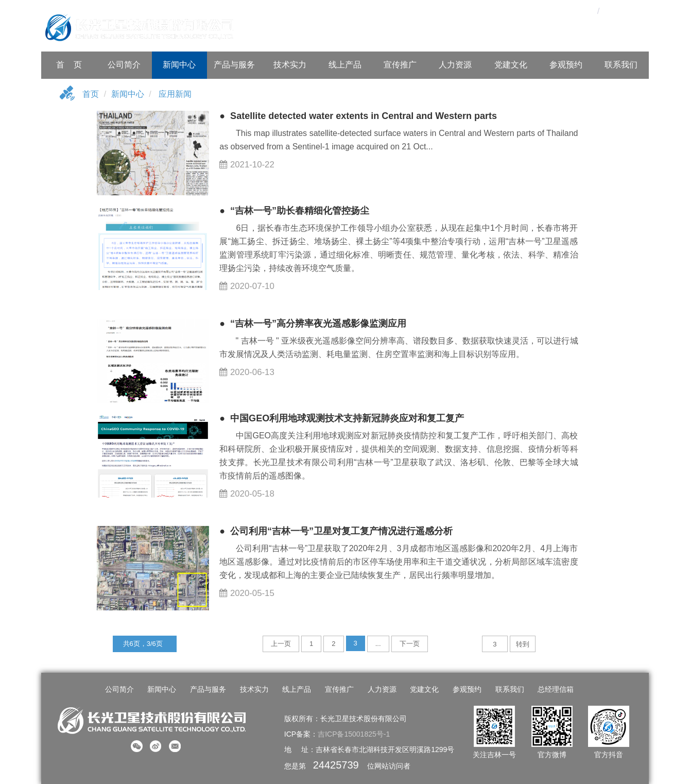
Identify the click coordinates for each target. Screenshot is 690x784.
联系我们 (621, 65)
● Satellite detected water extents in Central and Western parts (358, 116)
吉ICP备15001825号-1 (354, 734)
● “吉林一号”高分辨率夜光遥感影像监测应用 (313, 323)
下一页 (410, 644)
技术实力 (290, 65)
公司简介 (124, 65)
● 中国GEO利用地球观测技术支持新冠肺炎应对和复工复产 (342, 418)
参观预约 (566, 65)
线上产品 (345, 65)
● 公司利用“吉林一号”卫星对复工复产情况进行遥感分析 (336, 531)
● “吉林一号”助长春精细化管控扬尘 (294, 211)
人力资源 (455, 65)
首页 (91, 94)
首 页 (69, 65)
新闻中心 (179, 65)
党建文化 (511, 65)
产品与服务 (234, 65)
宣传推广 (400, 65)
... (378, 644)
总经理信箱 (556, 689)
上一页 (281, 644)
